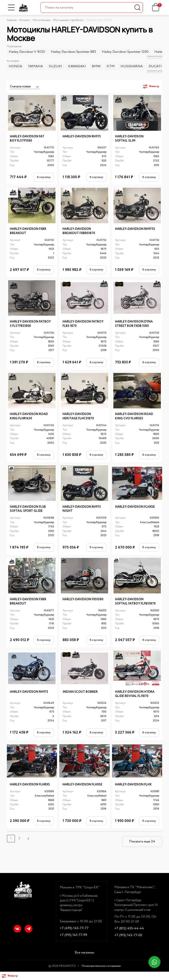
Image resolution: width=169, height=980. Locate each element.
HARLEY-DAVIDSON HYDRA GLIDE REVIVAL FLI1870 (135, 694)
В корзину (44, 177)
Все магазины (84, 953)
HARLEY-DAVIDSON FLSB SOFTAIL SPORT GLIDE (28, 509)
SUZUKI (55, 66)
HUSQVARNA (132, 66)
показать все (155, 57)
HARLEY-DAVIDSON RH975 (82, 137)
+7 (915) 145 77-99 (73, 935)
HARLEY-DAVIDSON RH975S (135, 229)
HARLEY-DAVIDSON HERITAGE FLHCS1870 (78, 416)
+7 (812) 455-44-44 (129, 929)
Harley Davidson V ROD (27, 52)
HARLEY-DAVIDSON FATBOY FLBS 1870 (83, 324)
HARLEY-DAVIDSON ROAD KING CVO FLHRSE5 (134, 416)
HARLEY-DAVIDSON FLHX (133, 785)
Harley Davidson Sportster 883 (73, 52)
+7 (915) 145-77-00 (128, 935)
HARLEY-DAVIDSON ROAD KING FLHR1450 (29, 416)
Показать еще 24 (142, 841)
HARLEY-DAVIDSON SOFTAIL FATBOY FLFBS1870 (135, 602)
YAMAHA (35, 66)
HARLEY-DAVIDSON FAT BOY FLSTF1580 (27, 139)
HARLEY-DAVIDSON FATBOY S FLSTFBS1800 (30, 324)
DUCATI (155, 66)
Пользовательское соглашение (101, 966)
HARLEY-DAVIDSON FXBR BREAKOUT (28, 231)
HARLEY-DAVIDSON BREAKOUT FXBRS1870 (79, 231)
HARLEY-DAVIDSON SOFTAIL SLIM (129, 139)
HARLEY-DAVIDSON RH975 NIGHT (82, 509)
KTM (111, 66)
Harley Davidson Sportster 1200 (125, 52)
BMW (96, 66)
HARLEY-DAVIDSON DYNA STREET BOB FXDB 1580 (134, 324)
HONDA (15, 66)
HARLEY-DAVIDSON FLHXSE (135, 507)
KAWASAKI (77, 66)
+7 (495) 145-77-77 (74, 928)
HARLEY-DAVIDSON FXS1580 (83, 599)
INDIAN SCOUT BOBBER (80, 692)
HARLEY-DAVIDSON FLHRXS (30, 785)
